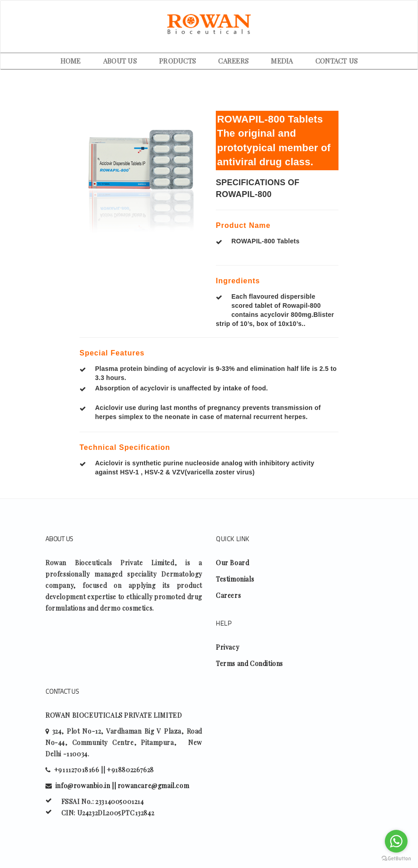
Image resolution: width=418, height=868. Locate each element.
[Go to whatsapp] (396, 841)
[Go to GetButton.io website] (396, 859)
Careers (228, 595)
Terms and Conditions (249, 663)
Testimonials (235, 579)
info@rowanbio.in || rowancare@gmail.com (122, 786)
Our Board (232, 563)
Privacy (227, 647)
